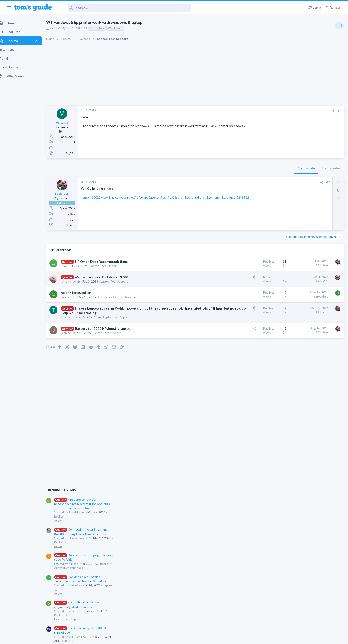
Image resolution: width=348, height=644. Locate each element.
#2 (257, 182)
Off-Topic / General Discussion (123, 297)
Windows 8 (120, 28)
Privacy (185, 638)
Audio (289, 271)
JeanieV (71, 333)
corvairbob (73, 297)
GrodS (70, 266)
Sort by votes (260, 168)
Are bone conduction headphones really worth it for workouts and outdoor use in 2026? (313, 255)
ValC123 (60, 28)
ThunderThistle (76, 317)
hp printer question (81, 293)
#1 (268, 111)
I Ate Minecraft (75, 281)
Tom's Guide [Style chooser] (312, 607)
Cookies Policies (157, 638)
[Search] (125, 8)
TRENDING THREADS (292, 241)
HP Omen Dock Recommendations (106, 262)
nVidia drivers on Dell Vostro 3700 (106, 277)
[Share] (262, 111)
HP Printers (102, 28)
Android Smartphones (299, 319)
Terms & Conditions (216, 638)
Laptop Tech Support (109, 266)
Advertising (126, 638)
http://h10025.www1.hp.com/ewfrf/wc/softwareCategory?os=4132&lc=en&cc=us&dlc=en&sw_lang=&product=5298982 (170, 197)
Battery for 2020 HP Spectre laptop (108, 328)
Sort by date (235, 168)
